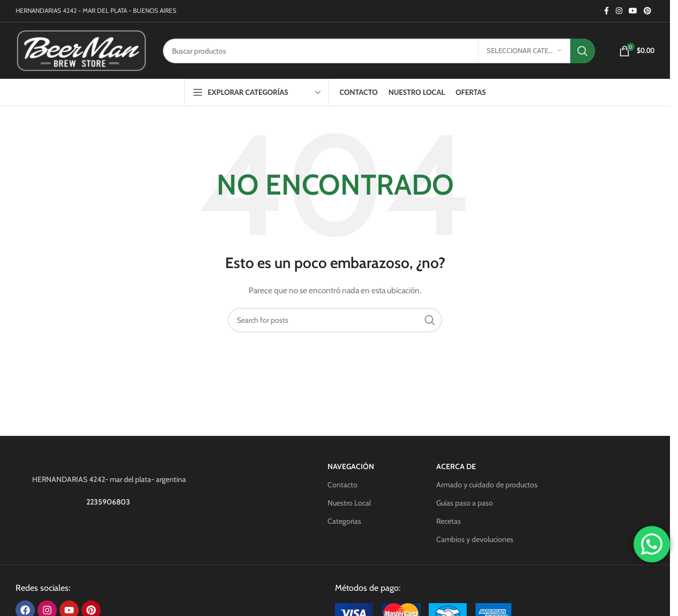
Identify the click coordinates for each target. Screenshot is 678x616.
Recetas (449, 521)
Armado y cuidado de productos (487, 485)
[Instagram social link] (619, 11)
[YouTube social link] (633, 11)
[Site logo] (81, 50)
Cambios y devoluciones (475, 539)
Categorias (344, 521)
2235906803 (109, 502)
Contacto (342, 485)
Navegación (351, 466)
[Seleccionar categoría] (524, 51)
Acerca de (456, 466)
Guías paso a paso (465, 503)
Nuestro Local (349, 503)
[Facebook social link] (606, 11)
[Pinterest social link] (647, 11)
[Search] (379, 51)
